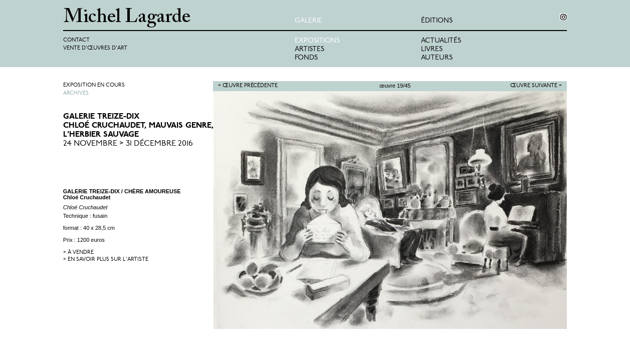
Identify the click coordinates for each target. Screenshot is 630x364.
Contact (76, 40)
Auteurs (437, 58)
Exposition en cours (94, 85)
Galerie (308, 21)
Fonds (306, 58)
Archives (76, 93)
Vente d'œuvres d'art (95, 48)
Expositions (317, 41)
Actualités (441, 41)
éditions (437, 21)
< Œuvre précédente (248, 86)
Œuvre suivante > (536, 86)
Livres (432, 49)
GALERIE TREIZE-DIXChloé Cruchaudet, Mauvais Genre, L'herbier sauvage (138, 126)
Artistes (309, 49)
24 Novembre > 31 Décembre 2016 (128, 144)
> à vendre (78, 253)
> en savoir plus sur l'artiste (106, 260)
